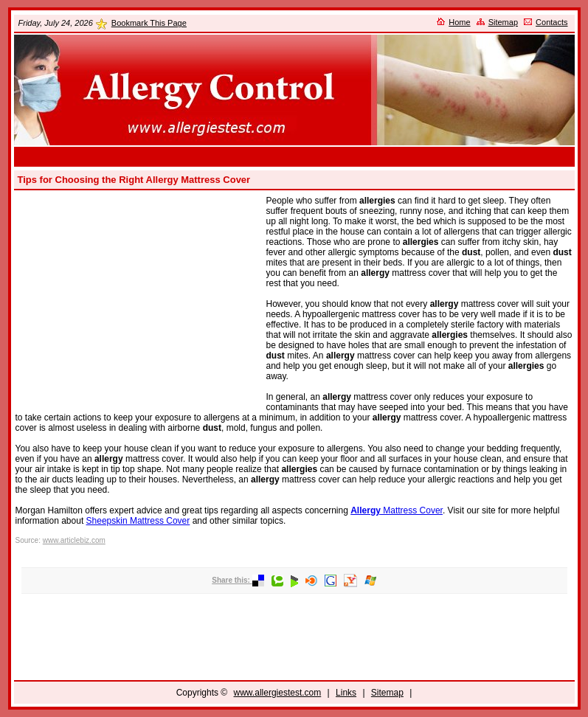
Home (459, 22)
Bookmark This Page (149, 23)
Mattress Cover (397, 510)
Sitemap (503, 22)
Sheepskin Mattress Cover (138, 521)
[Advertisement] (294, 157)
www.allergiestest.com (278, 693)
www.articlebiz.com (74, 540)
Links (346, 693)
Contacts (551, 22)
